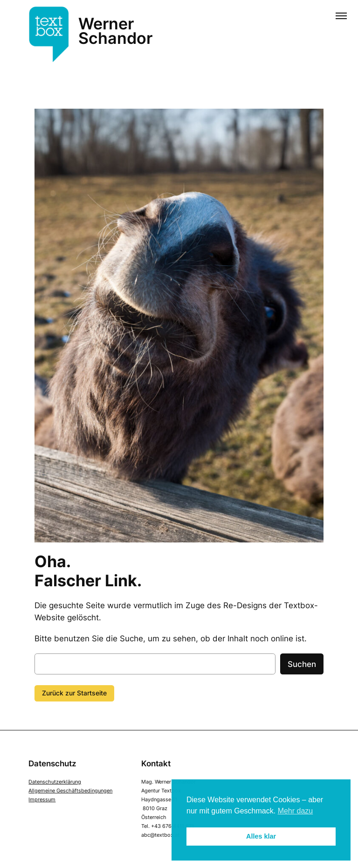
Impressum (42, 799)
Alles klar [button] (261, 836)
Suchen (302, 664)
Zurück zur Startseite (74, 693)
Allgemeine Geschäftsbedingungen (70, 791)
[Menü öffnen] (341, 17)
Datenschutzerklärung (55, 782)
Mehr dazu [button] (296, 811)
